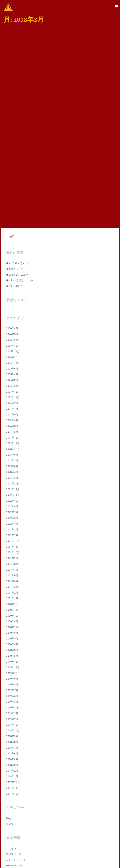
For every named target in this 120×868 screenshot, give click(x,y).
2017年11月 (13, 714)
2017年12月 (13, 709)
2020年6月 (12, 559)
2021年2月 (12, 519)
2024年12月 (13, 318)
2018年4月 (12, 686)
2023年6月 (12, 393)
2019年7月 (12, 617)
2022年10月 (13, 427)
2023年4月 (12, 398)
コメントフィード (16, 786)
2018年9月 (12, 663)
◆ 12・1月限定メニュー (20, 207)
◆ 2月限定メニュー (17, 201)
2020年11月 (13, 536)
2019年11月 (13, 594)
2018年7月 (12, 674)
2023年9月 (12, 381)
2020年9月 (12, 548)
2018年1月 (12, 703)
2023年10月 (13, 375)
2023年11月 (13, 370)
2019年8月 (12, 611)
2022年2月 (12, 461)
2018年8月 (12, 668)
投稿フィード (14, 780)
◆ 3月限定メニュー (17, 195)
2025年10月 (13, 283)
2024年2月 (12, 358)
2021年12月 (13, 467)
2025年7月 (12, 289)
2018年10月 (13, 657)
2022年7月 (12, 439)
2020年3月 (12, 576)
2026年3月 (12, 261)
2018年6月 (12, 680)
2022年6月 (12, 444)
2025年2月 (12, 312)
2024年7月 (12, 335)
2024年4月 (12, 347)
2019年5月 (12, 628)
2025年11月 (13, 278)
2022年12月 (13, 416)
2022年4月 (12, 450)
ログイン (11, 775)
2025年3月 (12, 306)
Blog (9, 745)
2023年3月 (12, 404)
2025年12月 (13, 272)
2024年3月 (12, 352)
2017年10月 (13, 720)
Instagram (99, 829)
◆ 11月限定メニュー (18, 213)
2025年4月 (12, 301)
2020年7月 (12, 553)
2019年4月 (12, 634)
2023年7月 (12, 387)
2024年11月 (13, 324)
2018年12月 (13, 651)
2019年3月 (12, 640)
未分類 (10, 750)
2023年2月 (12, 410)
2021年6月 (12, 502)
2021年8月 (12, 490)
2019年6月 (12, 622)
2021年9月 (12, 485)
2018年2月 (12, 697)
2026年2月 (12, 266)
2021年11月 (13, 473)
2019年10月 (13, 599)
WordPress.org (14, 792)
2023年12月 (13, 364)
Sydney (68, 862)
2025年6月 (12, 295)
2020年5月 (12, 565)
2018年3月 (12, 691)
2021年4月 (12, 507)
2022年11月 (13, 421)
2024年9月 (12, 329)
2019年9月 (12, 605)
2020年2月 (12, 582)
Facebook (98, 825)
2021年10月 (13, 479)
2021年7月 (12, 496)
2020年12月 (13, 531)
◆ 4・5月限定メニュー (19, 190)
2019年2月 (12, 645)
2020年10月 (13, 542)
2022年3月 (12, 456)
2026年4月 (12, 255)
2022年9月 (12, 433)
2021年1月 (12, 525)
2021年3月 (12, 513)
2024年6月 (12, 341)
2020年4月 (12, 571)
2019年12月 (13, 588)
